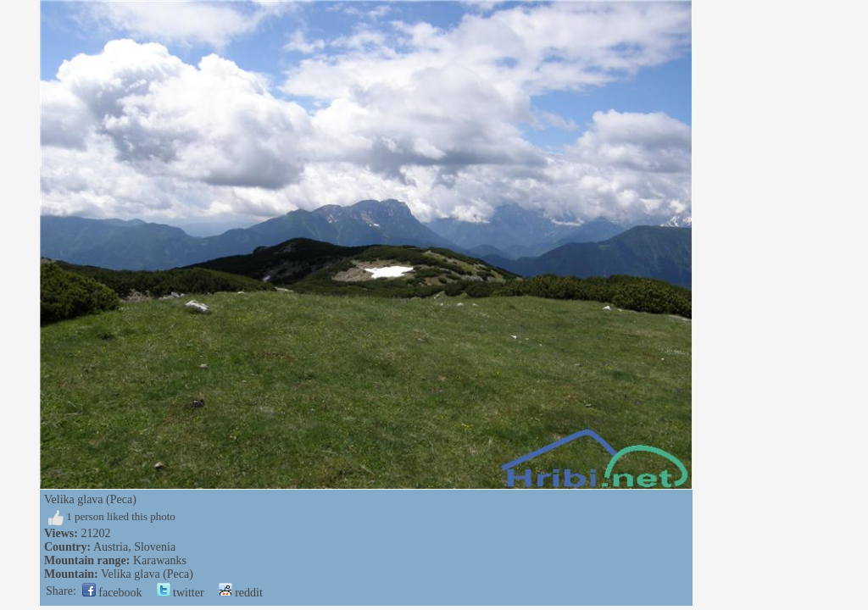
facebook (112, 593)
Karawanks (160, 560)
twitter (181, 593)
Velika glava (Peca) (147, 574)
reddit (241, 593)
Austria (111, 547)
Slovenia (155, 547)
